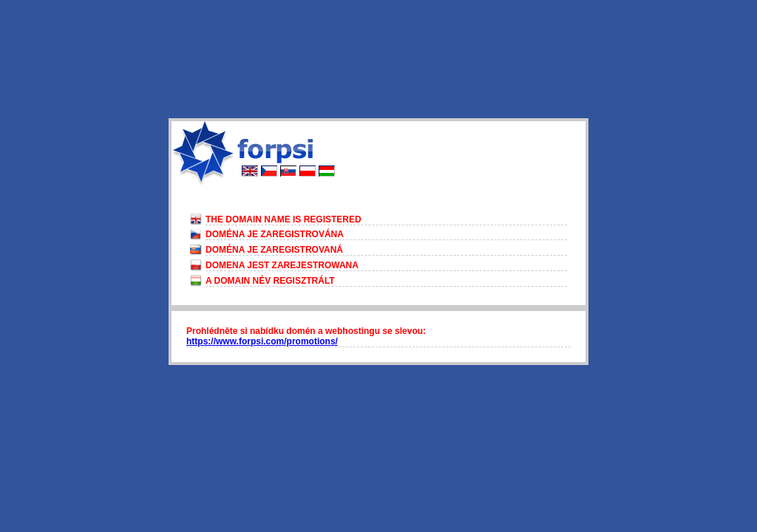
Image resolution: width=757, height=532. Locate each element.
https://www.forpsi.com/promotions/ (262, 341)
